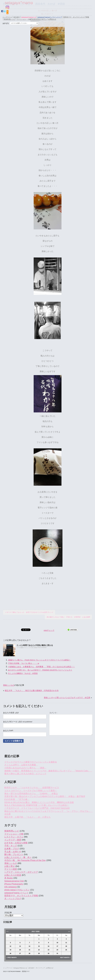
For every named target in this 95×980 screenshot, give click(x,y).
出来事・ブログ (12, 849)
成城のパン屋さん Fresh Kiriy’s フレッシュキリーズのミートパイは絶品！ (39, 660)
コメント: (53, 713)
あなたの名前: (11, 713)
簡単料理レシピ (9, 19)
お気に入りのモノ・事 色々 (18, 857)
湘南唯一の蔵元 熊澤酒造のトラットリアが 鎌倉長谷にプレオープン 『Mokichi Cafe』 (48, 771)
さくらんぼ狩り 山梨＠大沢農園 (21, 765)
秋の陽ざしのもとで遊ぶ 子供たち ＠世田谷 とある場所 (68, 617)
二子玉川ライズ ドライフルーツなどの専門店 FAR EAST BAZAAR (37, 808)
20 (20, 950)
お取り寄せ (10, 866)
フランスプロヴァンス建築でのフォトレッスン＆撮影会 (31, 762)
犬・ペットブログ (13, 899)
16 (48, 946)
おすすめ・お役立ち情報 (16, 843)
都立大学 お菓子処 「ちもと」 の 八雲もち (27, 817)
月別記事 (8, 913)
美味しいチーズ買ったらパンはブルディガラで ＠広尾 (67, 698)
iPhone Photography (14, 884)
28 (29, 953)
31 (57, 953)
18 (66, 946)
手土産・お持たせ (13, 852)
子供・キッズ (11, 846)
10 (57, 943)
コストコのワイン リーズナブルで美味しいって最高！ (31, 791)
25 (66, 950)
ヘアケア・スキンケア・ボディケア (21, 872)
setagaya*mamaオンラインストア (50, 17)
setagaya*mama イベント (16, 893)
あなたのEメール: (18, 722)
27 (20, 953)
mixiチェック (49, 630)
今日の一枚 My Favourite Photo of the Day (25, 860)
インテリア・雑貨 (13, 840)
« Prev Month (11, 957)
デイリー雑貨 (11, 869)
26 (10, 953)
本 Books (9, 878)
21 (29, 950)
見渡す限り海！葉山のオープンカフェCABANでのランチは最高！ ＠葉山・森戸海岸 (45, 796)
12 (10, 946)
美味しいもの (9, 685)
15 (39, 946)
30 (48, 953)
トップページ (7, 17)
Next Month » (65, 957)
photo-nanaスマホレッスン (17, 890)
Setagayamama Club (14, 881)
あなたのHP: (8, 731)
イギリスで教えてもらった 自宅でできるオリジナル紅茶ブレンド (29, 612)
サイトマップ (40, 968)
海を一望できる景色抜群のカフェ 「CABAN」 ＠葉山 (31, 794)
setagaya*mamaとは (29, 17)
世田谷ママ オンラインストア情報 (76, 17)
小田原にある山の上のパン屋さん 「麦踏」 (25, 768)
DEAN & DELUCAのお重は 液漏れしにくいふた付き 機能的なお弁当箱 (39, 802)
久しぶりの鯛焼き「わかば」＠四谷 (23, 673)
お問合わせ (52, 19)
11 (66, 943)
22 (39, 950)
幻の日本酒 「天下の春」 (17, 799)
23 (48, 950)
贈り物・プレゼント (14, 854)
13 (20, 946)
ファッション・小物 (24, 19)
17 (57, 946)
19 (10, 950)
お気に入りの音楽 (13, 875)
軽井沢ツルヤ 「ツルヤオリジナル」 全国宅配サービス (32, 788)
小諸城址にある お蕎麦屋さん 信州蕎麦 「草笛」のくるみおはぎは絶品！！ (41, 667)
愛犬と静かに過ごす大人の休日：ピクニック (25, 774)
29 (39, 953)
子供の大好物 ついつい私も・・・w (24, 663)
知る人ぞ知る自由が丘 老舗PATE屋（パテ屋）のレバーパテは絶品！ (37, 805)
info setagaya (11, 887)
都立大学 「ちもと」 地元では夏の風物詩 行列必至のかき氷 (32, 690)
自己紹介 (17, 17)
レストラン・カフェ (40, 19)
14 (29, 946)
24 (57, 950)
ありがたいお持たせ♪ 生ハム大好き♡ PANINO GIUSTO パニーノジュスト (40, 670)
